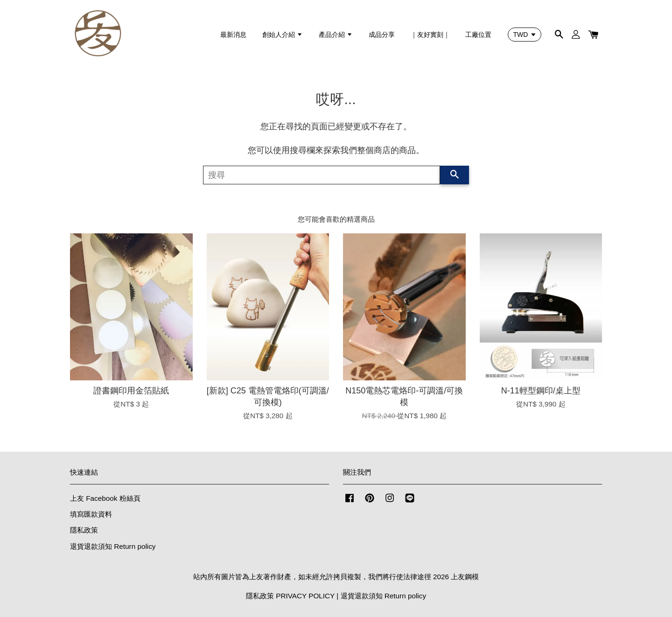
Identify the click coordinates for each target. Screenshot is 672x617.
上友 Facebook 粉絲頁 (105, 498)
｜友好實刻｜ (430, 35)
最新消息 (233, 35)
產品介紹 (336, 35)
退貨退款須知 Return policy (113, 546)
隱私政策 (84, 530)
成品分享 (382, 35)
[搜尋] (322, 175)
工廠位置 (478, 35)
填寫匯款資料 (91, 514)
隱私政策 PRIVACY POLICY (290, 596)
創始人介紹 (283, 35)
